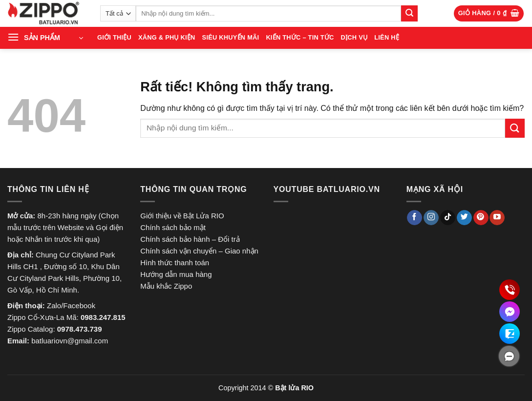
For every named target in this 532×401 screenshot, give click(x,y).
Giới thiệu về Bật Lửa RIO (182, 216)
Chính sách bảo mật (173, 227)
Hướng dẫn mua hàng (176, 274)
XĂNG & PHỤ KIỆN (167, 37)
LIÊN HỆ (387, 37)
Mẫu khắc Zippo (166, 286)
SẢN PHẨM (42, 38)
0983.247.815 (103, 317)
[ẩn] (509, 356)
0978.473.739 (80, 329)
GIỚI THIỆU (114, 37)
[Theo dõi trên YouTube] (497, 218)
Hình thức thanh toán (175, 263)
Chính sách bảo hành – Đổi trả (190, 239)
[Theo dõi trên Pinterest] (481, 218)
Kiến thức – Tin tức (300, 37)
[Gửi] (409, 14)
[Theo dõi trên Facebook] (415, 218)
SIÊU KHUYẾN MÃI (231, 37)
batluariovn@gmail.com (70, 341)
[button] (489, 13)
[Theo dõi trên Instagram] (431, 218)
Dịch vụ (354, 37)
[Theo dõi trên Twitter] (464, 218)
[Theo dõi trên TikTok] (448, 218)
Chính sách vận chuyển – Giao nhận (199, 251)
